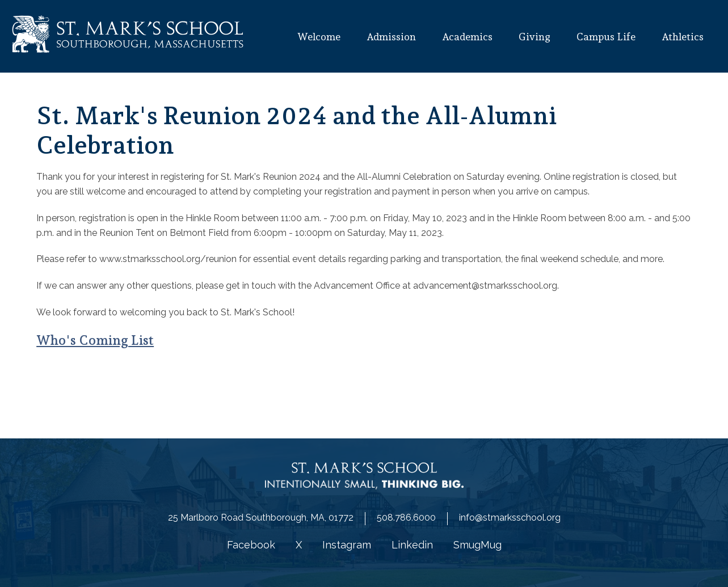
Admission (391, 37)
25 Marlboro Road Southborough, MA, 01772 (261, 518)
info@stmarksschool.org (510, 518)
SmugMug (477, 545)
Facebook (251, 545)
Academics (467, 37)
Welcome (319, 37)
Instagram (347, 545)
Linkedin (412, 545)
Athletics (683, 37)
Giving (535, 37)
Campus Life (606, 37)
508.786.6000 (406, 518)
